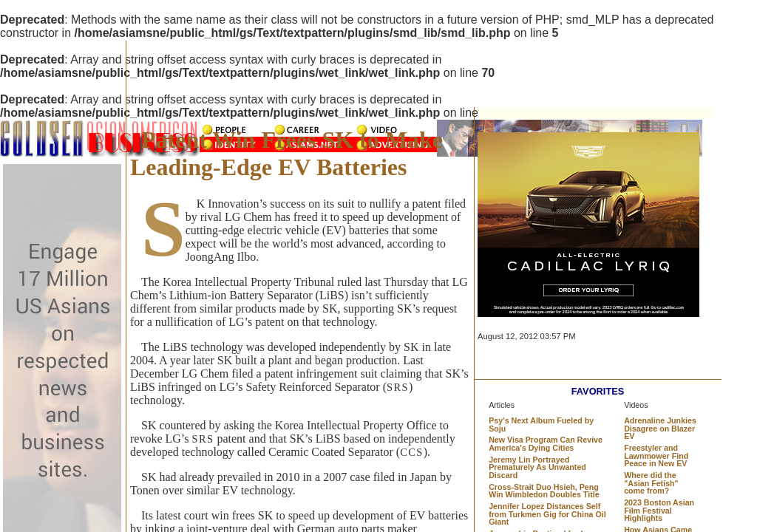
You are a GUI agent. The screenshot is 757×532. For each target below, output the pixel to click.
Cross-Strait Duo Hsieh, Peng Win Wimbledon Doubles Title (544, 491)
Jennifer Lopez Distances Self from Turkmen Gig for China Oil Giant (547, 514)
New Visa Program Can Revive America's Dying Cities (546, 444)
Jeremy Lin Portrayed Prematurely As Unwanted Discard (537, 467)
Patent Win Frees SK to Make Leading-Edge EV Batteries (286, 153)
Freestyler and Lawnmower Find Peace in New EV (656, 456)
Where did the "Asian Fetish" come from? (651, 483)
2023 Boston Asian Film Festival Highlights (659, 510)
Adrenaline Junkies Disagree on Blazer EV (660, 428)
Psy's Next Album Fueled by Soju (541, 424)
